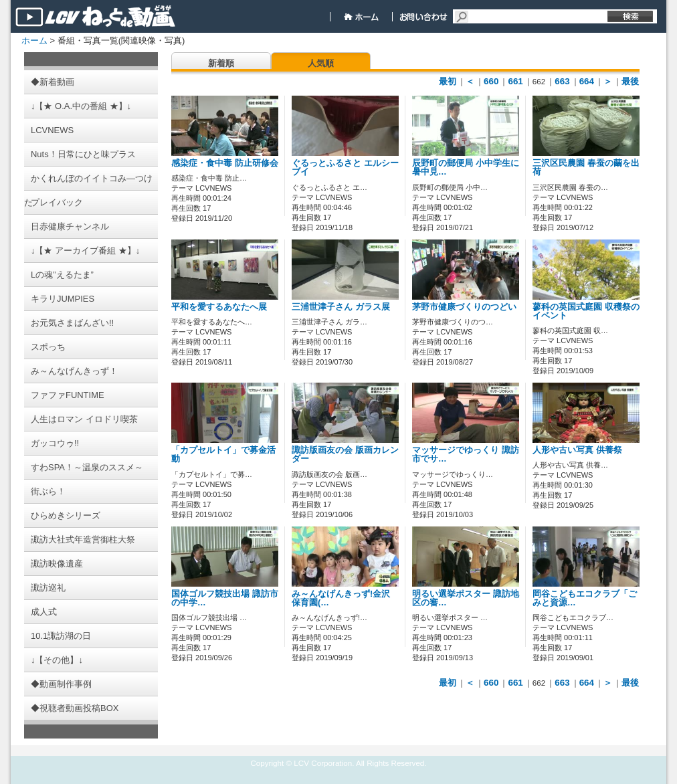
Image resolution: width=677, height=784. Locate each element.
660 (491, 81)
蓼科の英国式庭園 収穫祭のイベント (586, 311)
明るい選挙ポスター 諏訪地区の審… (466, 598)
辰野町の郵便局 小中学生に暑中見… (466, 168)
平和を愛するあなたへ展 (219, 307)
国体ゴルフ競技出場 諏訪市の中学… (225, 598)
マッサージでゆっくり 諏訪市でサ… (466, 455)
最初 (448, 81)
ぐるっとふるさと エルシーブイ (345, 168)
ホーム (34, 40)
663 (562, 81)
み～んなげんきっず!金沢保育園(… (341, 598)
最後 (630, 81)
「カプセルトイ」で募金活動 (223, 455)
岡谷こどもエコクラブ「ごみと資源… (585, 598)
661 (515, 81)
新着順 (221, 63)
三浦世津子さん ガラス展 (341, 307)
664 (587, 81)
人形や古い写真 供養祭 (577, 450)
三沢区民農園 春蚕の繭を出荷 (586, 168)
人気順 (321, 63)
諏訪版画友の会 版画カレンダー (345, 455)
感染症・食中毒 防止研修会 (225, 163)
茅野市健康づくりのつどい (464, 307)
